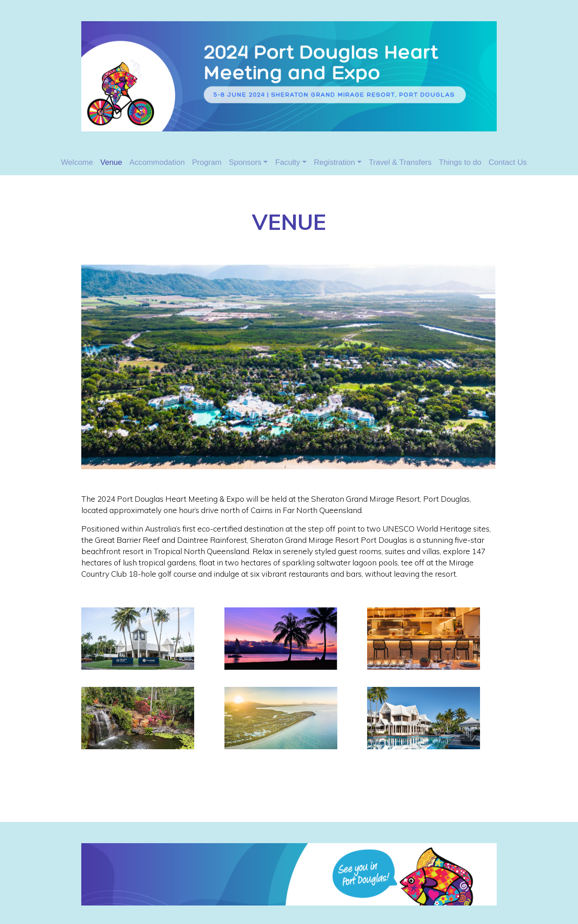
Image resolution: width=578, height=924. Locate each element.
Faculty (287, 162)
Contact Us (508, 162)
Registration (334, 162)
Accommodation (157, 162)
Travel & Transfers (400, 162)
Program (207, 162)
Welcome (77, 162)
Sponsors (245, 162)
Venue (111, 162)
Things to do (460, 162)
